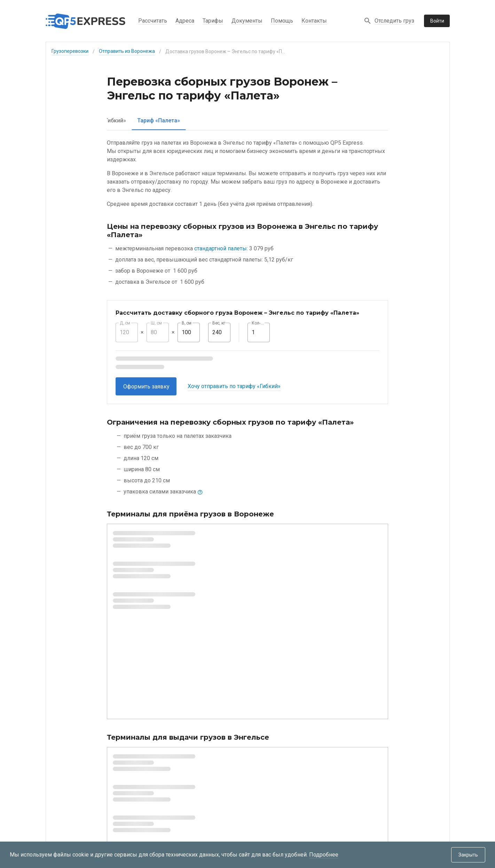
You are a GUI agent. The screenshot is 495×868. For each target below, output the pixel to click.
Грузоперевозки (70, 51)
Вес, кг (219, 323)
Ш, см (156, 323)
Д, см (125, 323)
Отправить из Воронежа (127, 51)
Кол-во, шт (259, 323)
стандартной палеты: (221, 248)
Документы (247, 21)
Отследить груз (394, 21)
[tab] (133, 120)
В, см (187, 323)
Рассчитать (153, 21)
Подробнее (324, 855)
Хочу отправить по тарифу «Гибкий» (234, 386)
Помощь (282, 21)
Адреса (185, 21)
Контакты (314, 21)
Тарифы (213, 21)
